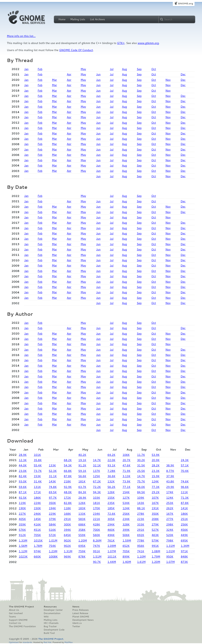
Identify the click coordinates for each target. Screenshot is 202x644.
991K (155, 546)
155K (111, 498)
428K (96, 524)
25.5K (141, 471)
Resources (50, 607)
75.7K (141, 481)
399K (126, 530)
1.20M (83, 541)
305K (111, 519)
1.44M (112, 562)
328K (126, 524)
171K (37, 492)
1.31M (170, 546)
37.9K (170, 476)
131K (37, 487)
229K (52, 514)
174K (170, 492)
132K (111, 481)
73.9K (126, 481)
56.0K (141, 487)
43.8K (170, 481)
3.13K (126, 476)
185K (111, 508)
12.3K (23, 460)
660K (37, 557)
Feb (40, 69)
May (83, 69)
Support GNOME (18, 620)
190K (22, 508)
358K (82, 530)
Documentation (52, 613)
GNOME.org (185, 3)
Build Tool (49, 633)
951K (96, 551)
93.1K (111, 465)
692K (141, 535)
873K (184, 562)
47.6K (126, 465)
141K (184, 508)
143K (52, 481)
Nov (168, 80)
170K (96, 508)
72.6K (111, 514)
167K (155, 503)
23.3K (156, 471)
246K (37, 514)
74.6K (185, 481)
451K (37, 530)
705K (37, 535)
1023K (23, 557)
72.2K (97, 487)
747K (96, 546)
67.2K (97, 481)
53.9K (156, 455)
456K (184, 530)
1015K (38, 541)
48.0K (68, 492)
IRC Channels (51, 623)
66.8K (68, 471)
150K (37, 508)
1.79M (156, 557)
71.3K (185, 498)
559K (82, 535)
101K (37, 455)
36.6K (111, 476)
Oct (154, 69)
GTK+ (121, 43)
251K (184, 519)
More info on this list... (21, 36)
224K (37, 503)
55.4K (38, 465)
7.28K (111, 471)
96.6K (185, 487)
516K (52, 530)
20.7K (126, 460)
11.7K (141, 455)
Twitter (76, 626)
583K (82, 519)
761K (111, 541)
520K (170, 535)
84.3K (82, 492)
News (76, 607)
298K (170, 524)
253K (170, 503)
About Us (14, 610)
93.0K (23, 481)
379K (52, 519)
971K (184, 551)
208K (155, 519)
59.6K (23, 487)
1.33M (23, 541)
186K (37, 498)
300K (67, 524)
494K (111, 535)
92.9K (68, 487)
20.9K (156, 460)
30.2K (141, 460)
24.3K (185, 460)
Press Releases (80, 610)
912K (22, 535)
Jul (112, 69)
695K (184, 541)
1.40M (127, 562)
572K (52, 535)
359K (22, 524)
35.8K (38, 460)
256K (126, 514)
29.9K (170, 487)
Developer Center (53, 610)
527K (155, 530)
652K (126, 546)
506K (126, 535)
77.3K (156, 487)
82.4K (23, 476)
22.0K (111, 460)
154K (126, 492)
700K (96, 530)
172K (67, 498)
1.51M (97, 557)
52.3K (53, 471)
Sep (139, 69)
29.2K (156, 492)
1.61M (141, 562)
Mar (55, 80)
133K (52, 465)
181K (82, 481)
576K (22, 530)
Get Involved (16, 613)
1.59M (127, 541)
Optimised (14, 642)
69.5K (53, 492)
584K (52, 524)
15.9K (156, 476)
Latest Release (80, 613)
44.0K (23, 465)
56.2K (111, 487)
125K (96, 476)
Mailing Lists (78, 19)
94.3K (97, 492)
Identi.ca (77, 623)
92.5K (23, 498)
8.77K (170, 471)
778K (141, 541)
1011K (112, 557)
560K (96, 535)
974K (37, 551)
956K (141, 546)
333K (141, 524)
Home (62, 19)
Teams (12, 617)
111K (184, 492)
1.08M (156, 551)
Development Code (54, 630)
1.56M (23, 546)
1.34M (185, 546)
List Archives (97, 19)
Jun (98, 74)
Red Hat (47, 642)
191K (155, 508)
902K (67, 541)
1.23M (53, 551)
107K (155, 498)
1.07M (112, 551)
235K (111, 503)
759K (82, 551)
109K (141, 498)
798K (170, 541)
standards (27, 642)
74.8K (53, 487)
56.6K (82, 476)
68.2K (68, 460)
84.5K (141, 492)
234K (96, 514)
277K (170, 519)
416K (37, 524)
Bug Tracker (50, 626)
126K (111, 492)
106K (126, 455)
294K (111, 524)
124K (155, 481)
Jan (26, 69)
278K (141, 514)
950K (170, 557)
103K (96, 498)
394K (67, 530)
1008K (53, 557)
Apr (69, 74)
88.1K (141, 508)
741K (141, 551)
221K (96, 519)
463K (155, 535)
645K (67, 535)
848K (184, 557)
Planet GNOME (81, 617)
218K (67, 481)
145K (37, 519)
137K (96, 471)
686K (82, 524)
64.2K (111, 455)
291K (67, 519)
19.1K (82, 460)
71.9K (126, 471)
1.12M (23, 551)
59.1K (82, 471)
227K (22, 514)
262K (170, 508)
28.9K (23, 455)
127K (126, 498)
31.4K (38, 481)
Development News (83, 620)
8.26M (97, 541)
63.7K (82, 487)
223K (141, 519)
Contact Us (15, 623)
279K (155, 524)
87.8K (68, 476)
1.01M (53, 541)
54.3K (68, 465)
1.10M (141, 557)
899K (126, 557)
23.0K (23, 471)
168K (67, 514)
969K (67, 557)
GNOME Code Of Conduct (76, 50)
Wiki (46, 617)
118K (67, 508)
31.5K (141, 465)
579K (155, 541)
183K (82, 508)
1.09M (112, 546)
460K (111, 530)
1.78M (38, 546)
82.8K (68, 503)
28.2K (156, 465)
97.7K (53, 498)
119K (22, 503)
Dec (183, 74)
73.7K (38, 471)
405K (22, 519)
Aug (125, 69)
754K (52, 546)
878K (82, 557)
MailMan (68, 642)
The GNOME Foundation (22, 626)
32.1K (97, 465)
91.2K (82, 465)
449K (184, 535)
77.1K (126, 487)
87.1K (23, 492)
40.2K (82, 455)
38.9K (170, 465)
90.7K (97, 562)
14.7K (97, 460)
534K (126, 503)
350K (52, 503)
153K (37, 476)
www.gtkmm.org (148, 43)
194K (52, 508)
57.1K (185, 465)
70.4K (185, 471)
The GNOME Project (21, 607)
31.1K (53, 476)
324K (170, 530)
